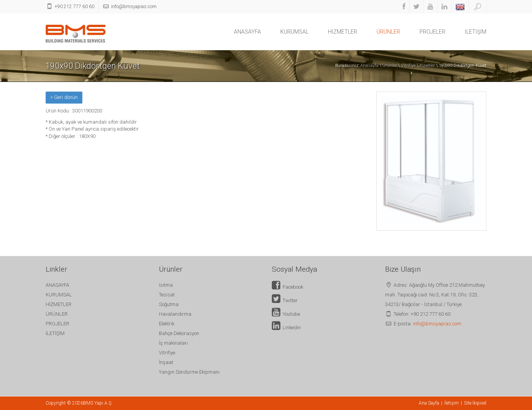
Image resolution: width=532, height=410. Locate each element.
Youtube (286, 314)
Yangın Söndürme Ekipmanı (189, 372)
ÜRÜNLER (388, 32)
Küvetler (427, 65)
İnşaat (166, 362)
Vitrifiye (408, 65)
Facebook (287, 287)
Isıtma (166, 285)
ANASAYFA (247, 32)
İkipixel (479, 403)
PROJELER (432, 32)
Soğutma (169, 304)
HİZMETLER (343, 32)
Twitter (285, 300)
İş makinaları (173, 343)
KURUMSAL (294, 32)
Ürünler (390, 65)
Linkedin (286, 327)
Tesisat (167, 295)
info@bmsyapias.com (437, 324)
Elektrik (167, 324)
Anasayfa (369, 65)
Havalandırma (175, 314)
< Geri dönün (64, 97)
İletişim (452, 403)
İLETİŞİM (476, 32)
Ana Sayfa (429, 403)
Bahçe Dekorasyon (179, 333)
